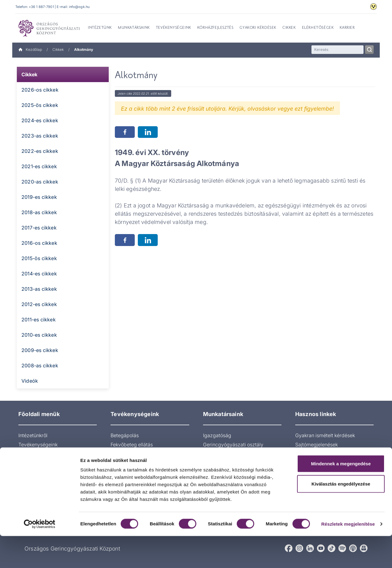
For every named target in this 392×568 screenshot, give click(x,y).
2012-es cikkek (39, 304)
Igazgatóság (217, 435)
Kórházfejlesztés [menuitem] (215, 28)
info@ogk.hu (79, 7)
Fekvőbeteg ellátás (132, 445)
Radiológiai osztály (132, 463)
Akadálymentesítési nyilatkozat (330, 463)
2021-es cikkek (39, 166)
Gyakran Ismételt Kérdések (48, 472)
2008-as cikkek (40, 365)
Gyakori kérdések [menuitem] (258, 28)
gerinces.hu (308, 454)
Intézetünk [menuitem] (100, 28)
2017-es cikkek (39, 228)
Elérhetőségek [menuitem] (318, 28)
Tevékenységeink (38, 445)
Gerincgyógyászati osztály (233, 445)
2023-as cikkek (40, 136)
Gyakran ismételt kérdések (325, 435)
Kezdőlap (30, 49)
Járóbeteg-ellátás (131, 454)
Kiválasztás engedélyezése (341, 516)
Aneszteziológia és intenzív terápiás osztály (234, 466)
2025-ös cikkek (40, 105)
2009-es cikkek (40, 350)
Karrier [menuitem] (347, 28)
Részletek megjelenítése (348, 556)
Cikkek (58, 49)
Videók (30, 381)
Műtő (209, 478)
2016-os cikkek (39, 243)
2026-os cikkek (40, 90)
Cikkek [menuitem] (289, 28)
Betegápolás (125, 435)
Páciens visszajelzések (321, 472)
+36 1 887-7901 (41, 7)
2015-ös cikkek (39, 258)
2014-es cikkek (39, 274)
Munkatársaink (35, 454)
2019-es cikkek (39, 197)
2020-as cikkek (40, 182)
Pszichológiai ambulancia (139, 472)
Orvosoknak (32, 463)
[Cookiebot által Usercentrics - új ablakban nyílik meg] (40, 556)
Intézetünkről (33, 435)
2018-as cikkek (39, 212)
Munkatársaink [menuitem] (134, 28)
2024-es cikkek (40, 120)
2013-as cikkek (39, 289)
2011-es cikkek (39, 320)
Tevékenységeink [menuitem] (173, 28)
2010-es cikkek (39, 335)
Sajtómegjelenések (317, 445)
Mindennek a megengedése (341, 496)
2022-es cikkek (40, 151)
